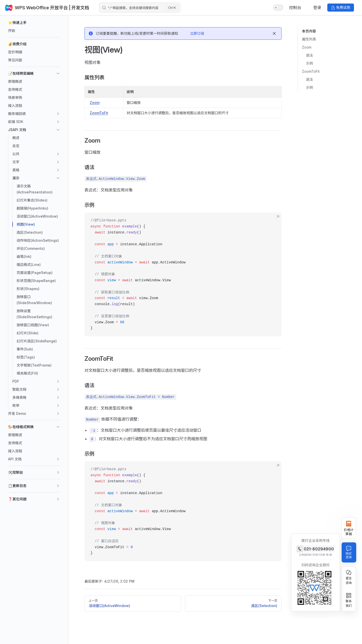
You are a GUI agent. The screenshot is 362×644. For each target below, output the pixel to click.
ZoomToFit (311, 71)
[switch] (278, 8)
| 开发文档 (80, 8)
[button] (34, 23)
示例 (309, 63)
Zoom (307, 47)
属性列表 (309, 39)
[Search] (140, 8)
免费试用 (341, 7)
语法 (309, 55)
